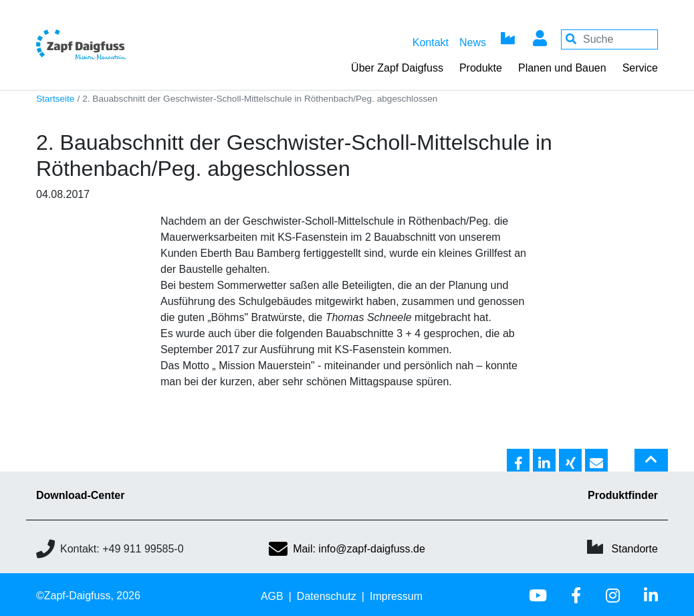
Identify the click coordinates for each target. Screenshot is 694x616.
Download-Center (80, 495)
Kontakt (431, 42)
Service (640, 68)
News (473, 42)
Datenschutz (327, 596)
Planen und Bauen (562, 68)
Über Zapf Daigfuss (397, 68)
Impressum (396, 596)
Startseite (55, 99)
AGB (272, 596)
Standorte (635, 549)
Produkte (481, 68)
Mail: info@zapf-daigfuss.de (347, 549)
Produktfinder (623, 495)
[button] (518, 461)
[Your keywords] (609, 39)
